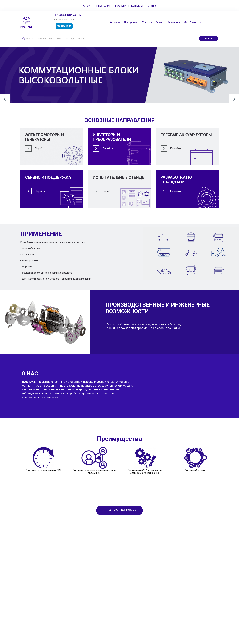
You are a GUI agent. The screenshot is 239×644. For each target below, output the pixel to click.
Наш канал (64, 26)
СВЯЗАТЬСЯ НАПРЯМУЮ (119, 510)
